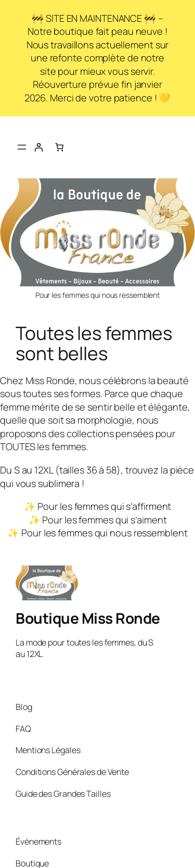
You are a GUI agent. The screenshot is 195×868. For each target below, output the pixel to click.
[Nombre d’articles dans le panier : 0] (59, 147)
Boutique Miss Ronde (88, 618)
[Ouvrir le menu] (22, 147)
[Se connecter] (38, 147)
